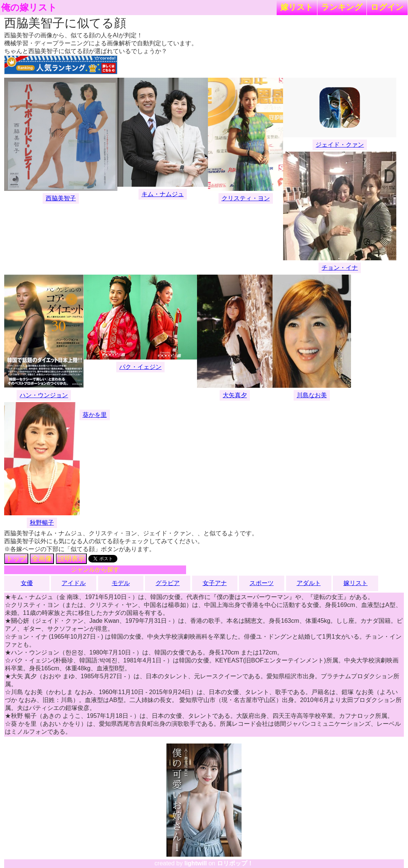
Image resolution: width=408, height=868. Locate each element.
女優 (27, 583)
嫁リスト (297, 7)
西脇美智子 (61, 198)
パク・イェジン (140, 367)
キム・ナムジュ (163, 194)
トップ (16, 559)
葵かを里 (95, 415)
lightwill (196, 863)
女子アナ (215, 583)
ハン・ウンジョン (44, 395)
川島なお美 (312, 395)
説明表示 (71, 559)
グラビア (168, 583)
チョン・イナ (340, 268)
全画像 (42, 559)
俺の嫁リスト (29, 8)
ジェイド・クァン (340, 145)
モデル (121, 583)
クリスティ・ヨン (246, 198)
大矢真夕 (235, 395)
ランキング (342, 7)
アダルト (309, 583)
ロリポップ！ (235, 863)
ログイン (387, 7)
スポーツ (262, 583)
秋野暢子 (42, 523)
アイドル (74, 583)
